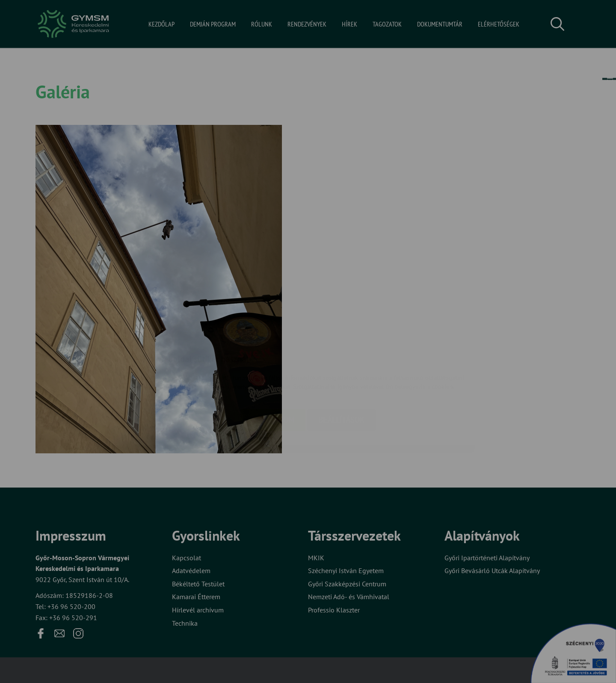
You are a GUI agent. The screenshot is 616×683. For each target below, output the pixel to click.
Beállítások (341, 369)
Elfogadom (273, 369)
